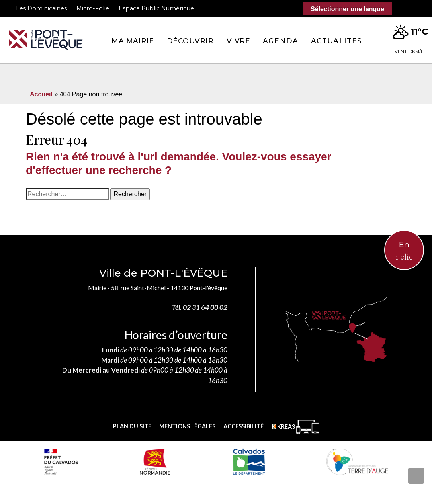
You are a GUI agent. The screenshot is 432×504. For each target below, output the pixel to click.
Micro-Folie (93, 8)
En (404, 251)
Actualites (336, 41)
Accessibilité (243, 426)
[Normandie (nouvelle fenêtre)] (155, 461)
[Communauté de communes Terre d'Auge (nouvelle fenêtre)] (357, 461)
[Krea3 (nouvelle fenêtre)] (295, 427)
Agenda (281, 41)
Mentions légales (187, 426)
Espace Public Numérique (156, 8)
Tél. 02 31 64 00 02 (200, 307)
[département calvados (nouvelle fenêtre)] (249, 461)
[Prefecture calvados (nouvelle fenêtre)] (61, 461)
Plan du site (132, 426)
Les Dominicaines (41, 8)
